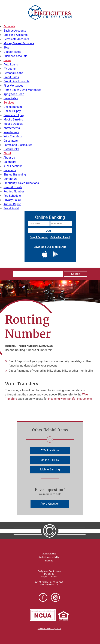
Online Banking (13, 107)
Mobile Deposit (13, 124)
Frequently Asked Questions (21, 183)
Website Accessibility (49, 557)
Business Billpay (14, 115)
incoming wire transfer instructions (70, 399)
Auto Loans (11, 65)
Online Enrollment (60, 237)
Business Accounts (15, 56)
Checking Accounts (16, 35)
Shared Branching (15, 175)
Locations (10, 170)
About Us (9, 158)
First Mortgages (13, 86)
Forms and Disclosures (18, 145)
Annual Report (12, 204)
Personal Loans (13, 73)
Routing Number (14, 192)
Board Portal (11, 208)
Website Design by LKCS (49, 628)
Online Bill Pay (50, 460)
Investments (11, 132)
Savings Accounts (15, 31)
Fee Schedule (12, 196)
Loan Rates (11, 98)
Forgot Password (39, 237)
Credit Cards (11, 77)
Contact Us (10, 179)
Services (9, 103)
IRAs (6, 48)
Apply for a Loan (14, 94)
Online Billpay (12, 111)
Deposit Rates (12, 52)
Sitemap (49, 561)
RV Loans (10, 69)
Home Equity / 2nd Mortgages (22, 90)
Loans (7, 60)
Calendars (10, 162)
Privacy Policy (12, 200)
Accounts (9, 26)
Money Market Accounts (19, 43)
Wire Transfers (13, 137)
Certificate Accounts (16, 39)
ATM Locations (13, 166)
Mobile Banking (13, 120)
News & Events (13, 187)
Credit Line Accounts (16, 81)
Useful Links (11, 149)
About (7, 153)
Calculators (11, 141)
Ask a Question (50, 504)
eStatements (12, 128)
